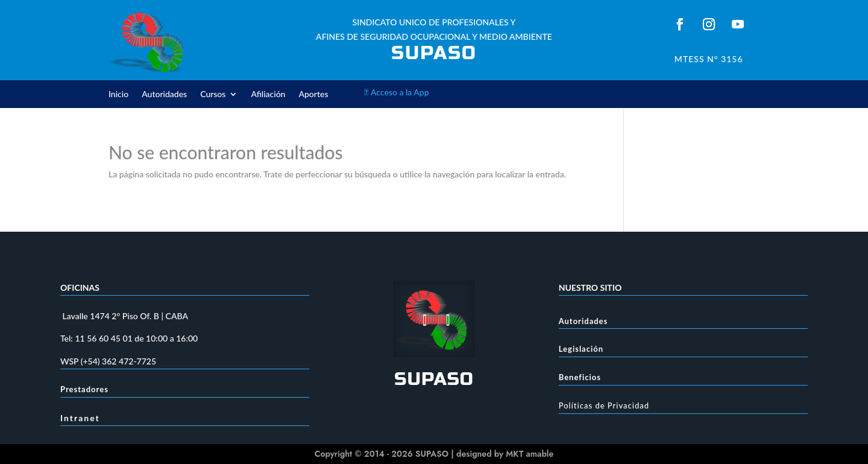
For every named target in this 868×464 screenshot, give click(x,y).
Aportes (313, 94)
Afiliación (268, 94)
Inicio (118, 94)
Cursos (213, 94)
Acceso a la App (397, 92)
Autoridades (164, 94)
